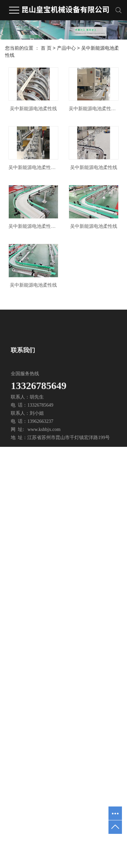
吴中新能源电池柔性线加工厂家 (36, 359)
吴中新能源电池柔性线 (36, 111)
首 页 (46, 48)
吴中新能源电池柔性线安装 (36, 235)
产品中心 (66, 48)
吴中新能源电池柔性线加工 (36, 173)
